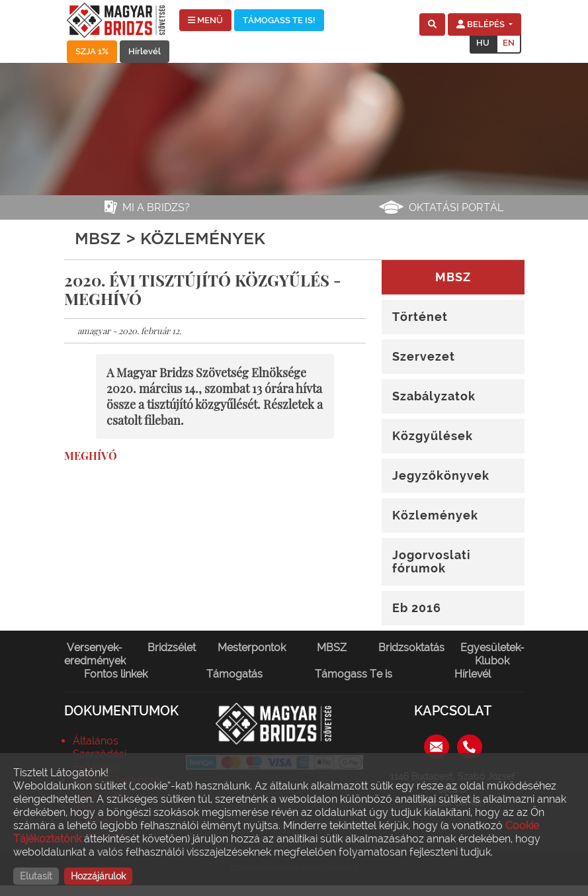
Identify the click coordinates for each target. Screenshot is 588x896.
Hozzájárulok (98, 876)
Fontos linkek (116, 674)
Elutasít (36, 876)
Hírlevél (145, 51)
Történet (420, 317)
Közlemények (435, 515)
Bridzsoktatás (411, 648)
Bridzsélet (172, 648)
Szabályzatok (434, 396)
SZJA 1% (92, 51)
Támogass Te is (354, 674)
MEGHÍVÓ (91, 456)
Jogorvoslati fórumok (432, 561)
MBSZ (332, 648)
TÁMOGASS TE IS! (279, 20)
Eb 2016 (417, 608)
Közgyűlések (433, 436)
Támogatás (234, 674)
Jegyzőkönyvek (441, 475)
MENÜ (205, 20)
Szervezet (424, 356)
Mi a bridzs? (156, 207)
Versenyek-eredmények (95, 654)
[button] (432, 24)
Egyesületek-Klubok (492, 654)
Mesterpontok (252, 648)
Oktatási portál (456, 207)
